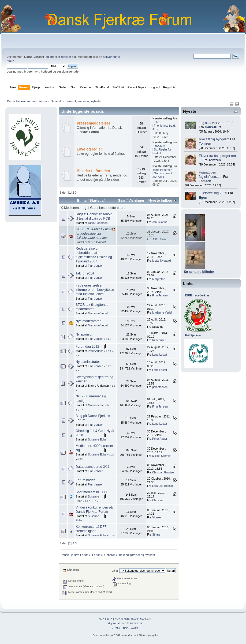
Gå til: (115, 571)
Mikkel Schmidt (162, 456)
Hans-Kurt (213, 127)
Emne (82, 200)
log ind (49, 57)
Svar (122, 200)
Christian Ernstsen (164, 472)
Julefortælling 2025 (213, 193)
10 (95, 501)
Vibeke (156, 517)
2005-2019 (136, 623)
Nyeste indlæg (163, 200)
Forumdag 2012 (87, 347)
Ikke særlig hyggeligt (214, 139)
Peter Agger (95, 351)
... (112, 351)
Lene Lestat (160, 355)
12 (80, 459)
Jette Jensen (160, 239)
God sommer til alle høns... (163, 175)
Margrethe (159, 279)
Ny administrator (88, 362)
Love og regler (89, 149)
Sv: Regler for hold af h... (162, 151)
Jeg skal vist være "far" (216, 123)
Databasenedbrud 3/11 (93, 467)
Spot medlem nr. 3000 (92, 492)
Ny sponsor (84, 334)
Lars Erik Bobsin (163, 486)
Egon (203, 198)
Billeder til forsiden (93, 171)
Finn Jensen (96, 266)
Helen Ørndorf (97, 242)
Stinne (156, 534)
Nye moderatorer (88, 321)
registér (66, 57)
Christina (158, 500)
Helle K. (157, 122)
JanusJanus (160, 222)
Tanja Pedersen (162, 170)
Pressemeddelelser (93, 123)
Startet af (97, 200)
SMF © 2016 (122, 619)
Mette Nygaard (161, 261)
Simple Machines (141, 619)
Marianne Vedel (98, 313)
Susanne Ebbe (97, 439)
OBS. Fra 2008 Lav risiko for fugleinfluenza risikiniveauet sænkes (94, 234)
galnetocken (160, 387)
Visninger (136, 200)
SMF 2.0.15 (106, 619)
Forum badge (85, 480)
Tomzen (205, 144)
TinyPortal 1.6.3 (117, 623)
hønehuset (159, 340)
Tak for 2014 (85, 273)
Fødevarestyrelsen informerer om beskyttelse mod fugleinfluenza (95, 290)
